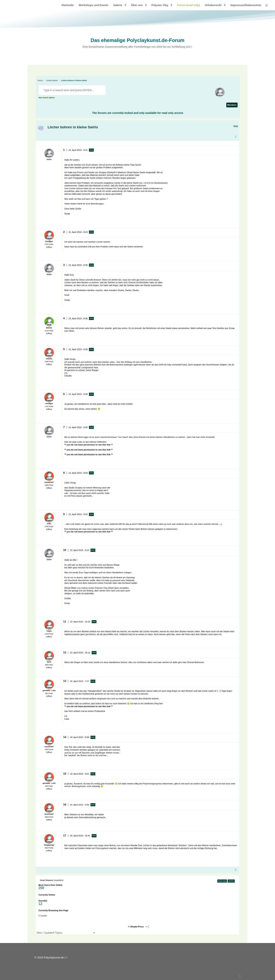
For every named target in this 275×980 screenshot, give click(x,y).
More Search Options (47, 98)
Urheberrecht (213, 5)
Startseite (68, 5)
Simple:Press (137, 927)
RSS (236, 126)
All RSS (231, 881)
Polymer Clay (160, 5)
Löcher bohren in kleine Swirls (74, 80)
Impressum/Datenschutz (246, 5)
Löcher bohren (52, 80)
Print (91, 150)
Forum (40, 80)
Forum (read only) (188, 5)
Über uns (137, 5)
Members (232, 105)
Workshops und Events (93, 5)
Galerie (118, 5)
